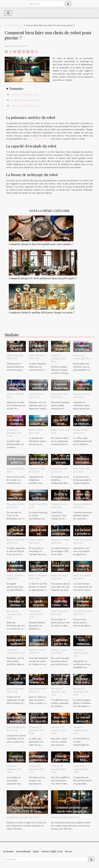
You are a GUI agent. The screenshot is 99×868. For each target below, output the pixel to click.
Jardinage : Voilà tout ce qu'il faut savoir (83, 684)
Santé (36, 851)
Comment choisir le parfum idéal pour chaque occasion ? (42, 312)
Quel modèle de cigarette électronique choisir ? (38, 723)
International (23, 851)
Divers (18, 25)
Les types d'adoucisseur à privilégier (16, 569)
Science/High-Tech (52, 851)
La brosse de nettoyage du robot (26, 106)
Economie (8, 851)
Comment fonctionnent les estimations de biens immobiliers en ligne (27, 811)
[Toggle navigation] (8, 13)
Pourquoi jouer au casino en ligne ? (38, 684)
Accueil (8, 25)
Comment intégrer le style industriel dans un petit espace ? (43, 278)
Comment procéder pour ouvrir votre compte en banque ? (72, 811)
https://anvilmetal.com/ (39, 139)
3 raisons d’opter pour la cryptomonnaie (62, 762)
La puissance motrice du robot (25, 94)
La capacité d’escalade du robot (25, 100)
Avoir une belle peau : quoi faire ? (83, 498)
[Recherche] (46, 4)
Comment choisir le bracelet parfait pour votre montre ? (41, 244)
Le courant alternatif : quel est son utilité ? (83, 723)
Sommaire (16, 89)
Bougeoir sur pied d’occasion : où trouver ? (61, 571)
